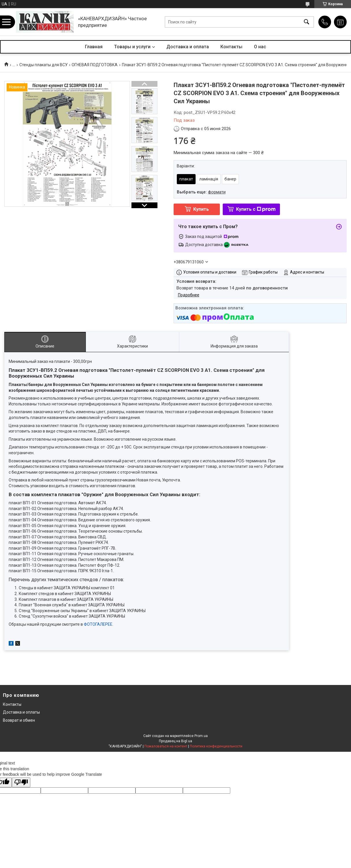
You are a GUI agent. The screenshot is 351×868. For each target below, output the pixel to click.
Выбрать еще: (201, 192)
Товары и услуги (132, 47)
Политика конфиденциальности (216, 746)
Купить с (256, 209)
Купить (201, 209)
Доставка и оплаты (21, 712)
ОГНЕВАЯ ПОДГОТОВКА (95, 65)
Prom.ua (201, 736)
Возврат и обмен (19, 720)
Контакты (231, 47)
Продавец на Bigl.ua (175, 741)
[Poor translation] (21, 783)
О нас (260, 47)
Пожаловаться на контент (166, 746)
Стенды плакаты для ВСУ (43, 65)
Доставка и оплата (188, 47)
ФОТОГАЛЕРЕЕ (98, 624)
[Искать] (307, 22)
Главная (94, 47)
